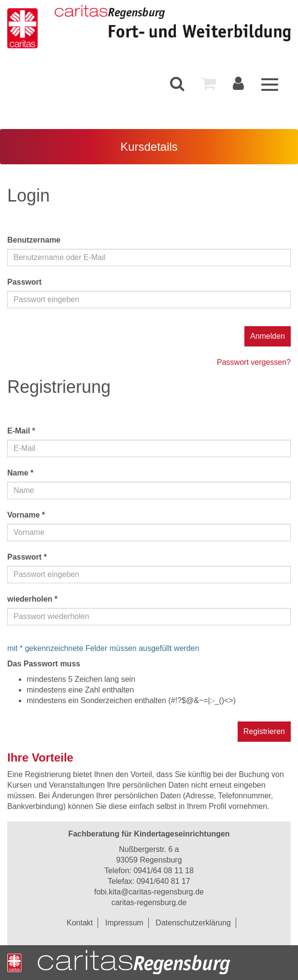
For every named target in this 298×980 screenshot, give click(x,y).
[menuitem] (177, 84)
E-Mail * (21, 431)
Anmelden (268, 336)
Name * (20, 473)
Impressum (124, 923)
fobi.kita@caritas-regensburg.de (149, 892)
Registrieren (264, 731)
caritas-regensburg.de (149, 902)
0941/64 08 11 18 (163, 871)
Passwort (24, 282)
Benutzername (34, 240)
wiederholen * (32, 599)
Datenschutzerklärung (193, 923)
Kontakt (80, 923)
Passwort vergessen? (254, 362)
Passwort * (27, 557)
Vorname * (26, 515)
